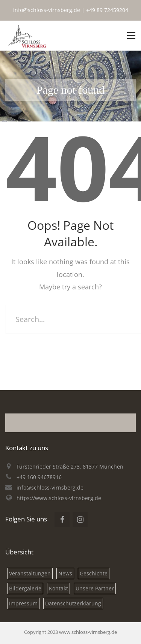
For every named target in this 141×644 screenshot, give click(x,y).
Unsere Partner (95, 588)
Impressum (23, 603)
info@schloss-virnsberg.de (47, 10)
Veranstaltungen (30, 573)
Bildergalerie (25, 588)
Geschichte (94, 573)
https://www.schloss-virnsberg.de (59, 498)
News (65, 573)
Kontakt (58, 588)
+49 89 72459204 (107, 10)
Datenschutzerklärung (73, 603)
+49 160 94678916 (39, 477)
